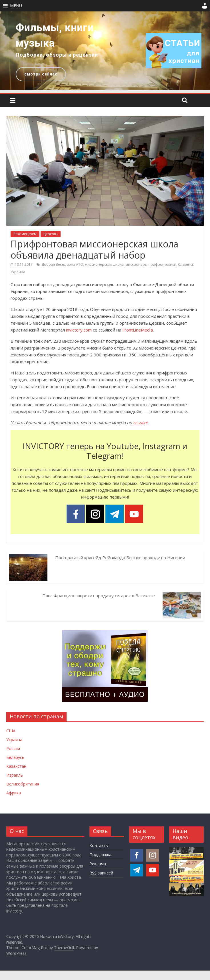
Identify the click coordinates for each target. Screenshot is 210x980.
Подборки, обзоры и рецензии (57, 55)
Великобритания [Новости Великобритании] (23, 784)
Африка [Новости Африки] (14, 793)
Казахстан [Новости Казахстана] (16, 766)
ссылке (140, 422)
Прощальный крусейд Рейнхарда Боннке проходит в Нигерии (120, 558)
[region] (105, 51)
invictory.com (79, 330)
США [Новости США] (11, 731)
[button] (16, 6)
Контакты (99, 845)
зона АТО (75, 264)
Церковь (51, 234)
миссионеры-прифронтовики (151, 264)
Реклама (98, 864)
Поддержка (100, 855)
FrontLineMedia (138, 330)
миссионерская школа (104, 264)
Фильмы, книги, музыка (56, 35)
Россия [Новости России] (13, 748)
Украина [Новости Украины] (14, 740)
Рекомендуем (25, 234)
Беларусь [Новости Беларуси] (15, 757)
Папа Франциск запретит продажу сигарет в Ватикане (99, 596)
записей (101, 873)
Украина (18, 272)
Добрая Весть (53, 264)
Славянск (186, 264)
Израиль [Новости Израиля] (15, 775)
